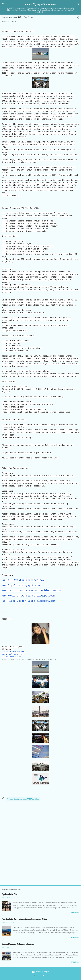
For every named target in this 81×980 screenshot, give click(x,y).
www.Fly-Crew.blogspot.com (21, 585)
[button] (78, 18)
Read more (75, 913)
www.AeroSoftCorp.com (13, 652)
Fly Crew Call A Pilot (9, 894)
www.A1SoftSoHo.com (12, 654)
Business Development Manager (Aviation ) (18, 944)
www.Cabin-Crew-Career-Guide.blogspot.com (32, 591)
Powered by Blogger (41, 972)
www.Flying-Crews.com (41, 4)
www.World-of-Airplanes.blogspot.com (28, 596)
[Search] (78, 4)
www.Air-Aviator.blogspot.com (23, 580)
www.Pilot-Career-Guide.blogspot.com (28, 601)
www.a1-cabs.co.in (11, 657)
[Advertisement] (40, 866)
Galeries (45, 976)
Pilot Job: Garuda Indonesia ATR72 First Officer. (23, 799)
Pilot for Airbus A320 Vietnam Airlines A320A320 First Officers (24, 919)
